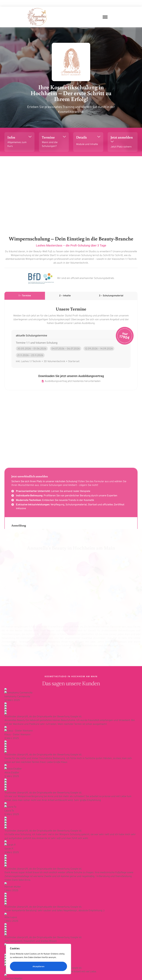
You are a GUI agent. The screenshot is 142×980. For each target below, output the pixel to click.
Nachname (77, 825)
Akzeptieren (38, 967)
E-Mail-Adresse (12, 832)
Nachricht (8, 864)
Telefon (7, 848)
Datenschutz (78, 965)
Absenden (10, 892)
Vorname (6, 825)
